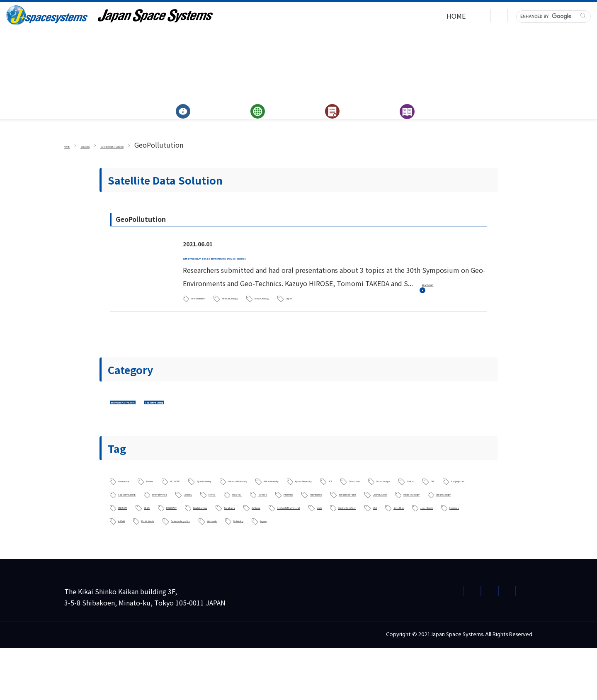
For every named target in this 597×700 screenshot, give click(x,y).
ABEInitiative (138, 532)
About (187, 119)
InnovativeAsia (210, 518)
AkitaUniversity (417, 492)
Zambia (382, 518)
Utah (438, 545)
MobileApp (260, 571)
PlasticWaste (420, 558)
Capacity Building (232, 413)
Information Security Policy (391, 643)
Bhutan (337, 505)
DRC (371, 505)
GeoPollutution (216, 309)
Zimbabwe (235, 505)
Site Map (513, 643)
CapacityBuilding (145, 518)
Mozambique (289, 505)
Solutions (261, 119)
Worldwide (210, 571)
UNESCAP (451, 532)
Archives (411, 119)
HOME (403, 17)
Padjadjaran (412, 505)
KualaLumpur (226, 545)
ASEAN (374, 558)
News (336, 119)
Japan (393, 309)
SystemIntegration (147, 571)
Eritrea (301, 518)
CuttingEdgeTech (145, 558)
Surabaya (277, 545)
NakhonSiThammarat (381, 545)
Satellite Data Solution (171, 158)
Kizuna (180, 492)
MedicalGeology (282, 309)
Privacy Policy (317, 643)
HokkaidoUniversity (346, 492)
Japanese (485, 17)
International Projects (150, 413)
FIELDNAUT (170, 545)
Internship (426, 518)
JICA (195, 505)
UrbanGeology (345, 309)
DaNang (320, 545)
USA (195, 558)
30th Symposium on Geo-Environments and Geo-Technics (277, 269)
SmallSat (232, 558)
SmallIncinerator (201, 532)
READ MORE (446, 296)
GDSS (127, 545)
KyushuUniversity (145, 505)
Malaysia (341, 518)
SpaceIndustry (276, 492)
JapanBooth (282, 558)
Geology (262, 518)
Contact (441, 17)
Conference (136, 492)
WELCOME (222, 492)
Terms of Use (465, 643)
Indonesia (332, 558)
